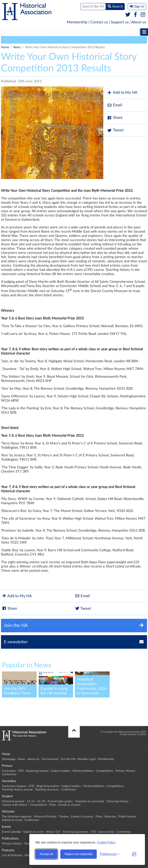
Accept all (46, 854)
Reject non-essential (79, 854)
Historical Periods (45, 817)
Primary (13, 32)
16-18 (41, 801)
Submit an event (12, 820)
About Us (34, 759)
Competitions (105, 771)
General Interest (32, 40)
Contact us (99, 22)
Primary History (125, 771)
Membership (77, 22)
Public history (127, 817)
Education (56, 40)
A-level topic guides (60, 801)
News (17, 47)
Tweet (115, 130)
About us (139, 22)
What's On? (53, 832)
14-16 (31, 801)
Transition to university (90, 801)
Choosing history (117, 801)
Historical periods (13, 801)
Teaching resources (47, 790)
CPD (21, 771)
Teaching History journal (17, 790)
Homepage (9, 759)
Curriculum (9, 771)
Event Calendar (11, 832)
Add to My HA (122, 93)
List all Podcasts (12, 855)
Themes (64, 817)
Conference (9, 774)
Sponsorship (106, 832)
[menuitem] (13, 32)
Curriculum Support (14, 786)
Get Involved (50, 759)
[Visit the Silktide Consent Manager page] (134, 854)
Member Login (87, 759)
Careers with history (15, 805)
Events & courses (69, 805)
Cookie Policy (106, 842)
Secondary (39, 32)
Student (65, 32)
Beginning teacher (37, 771)
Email (115, 105)
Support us (120, 22)
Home (5, 47)
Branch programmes (76, 832)
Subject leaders (61, 771)
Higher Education (97, 32)
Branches (110, 817)
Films (53, 805)
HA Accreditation (83, 771)
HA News (9, 40)
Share (115, 118)
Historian (130, 32)
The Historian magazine (17, 817)
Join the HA (68, 759)
